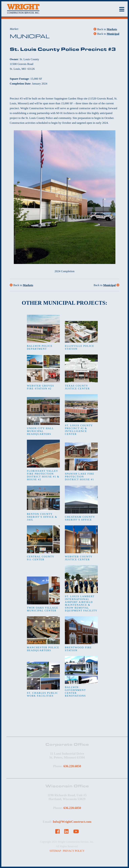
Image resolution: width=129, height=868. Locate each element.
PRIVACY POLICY (74, 851)
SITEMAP (55, 851)
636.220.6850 (72, 766)
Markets (112, 29)
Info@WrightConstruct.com (72, 822)
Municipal (113, 34)
